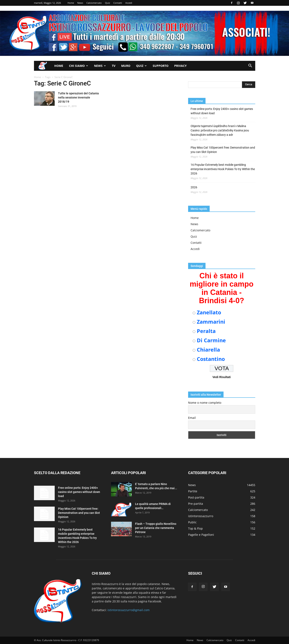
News (80, 3)
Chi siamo (79, 66)
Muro (126, 66)
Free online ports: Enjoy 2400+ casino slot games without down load (222, 111)
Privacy (180, 66)
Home (71, 3)
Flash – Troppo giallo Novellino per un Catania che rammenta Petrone (156, 528)
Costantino (211, 359)
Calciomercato (94, 3)
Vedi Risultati (222, 377)
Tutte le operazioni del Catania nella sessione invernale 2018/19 (78, 97)
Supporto (161, 66)
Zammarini (211, 322)
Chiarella (208, 350)
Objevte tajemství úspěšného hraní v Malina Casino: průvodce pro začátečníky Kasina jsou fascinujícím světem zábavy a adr (220, 130)
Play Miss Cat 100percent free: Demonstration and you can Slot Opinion (223, 150)
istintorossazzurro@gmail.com (129, 610)
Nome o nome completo (205, 403)
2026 (194, 187)
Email (192, 418)
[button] (250, 66)
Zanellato (209, 312)
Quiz (108, 3)
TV (114, 66)
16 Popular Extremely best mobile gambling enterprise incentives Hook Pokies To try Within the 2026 (223, 169)
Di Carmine (211, 340)
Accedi (129, 3)
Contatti (118, 3)
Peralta (206, 331)
